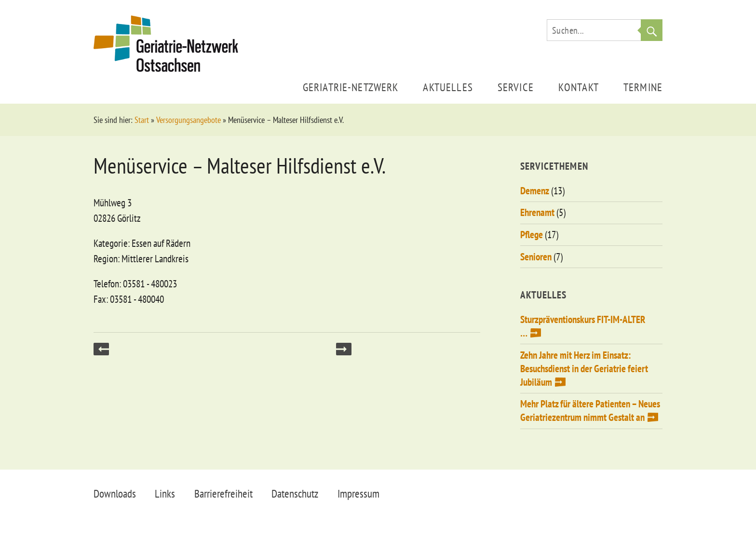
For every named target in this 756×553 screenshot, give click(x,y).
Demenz (535, 191)
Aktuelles (448, 87)
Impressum (358, 493)
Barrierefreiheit (223, 493)
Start (142, 120)
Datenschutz (295, 493)
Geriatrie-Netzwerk (351, 87)
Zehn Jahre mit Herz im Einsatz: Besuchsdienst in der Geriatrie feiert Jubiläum (584, 369)
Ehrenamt (537, 212)
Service (516, 87)
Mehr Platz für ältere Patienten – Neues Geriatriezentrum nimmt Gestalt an (590, 411)
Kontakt (579, 87)
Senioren (536, 257)
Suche (652, 30)
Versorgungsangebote (189, 120)
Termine (643, 87)
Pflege (532, 235)
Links (165, 493)
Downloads (115, 493)
